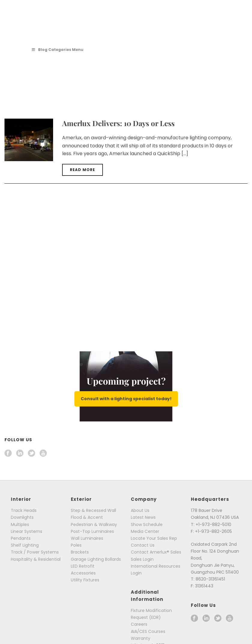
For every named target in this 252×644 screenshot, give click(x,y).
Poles (76, 545)
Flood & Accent (87, 517)
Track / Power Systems (35, 552)
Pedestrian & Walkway (94, 524)
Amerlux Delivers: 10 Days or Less (118, 123)
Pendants (21, 538)
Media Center (145, 531)
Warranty (141, 638)
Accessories (83, 573)
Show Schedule (147, 524)
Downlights (22, 517)
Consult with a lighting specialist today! (126, 399)
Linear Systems (27, 531)
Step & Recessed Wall (93, 510)
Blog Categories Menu (57, 50)
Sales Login (142, 559)
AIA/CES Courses (148, 631)
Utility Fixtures (85, 580)
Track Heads (24, 510)
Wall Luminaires (87, 538)
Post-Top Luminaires (92, 531)
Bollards (113, 559)
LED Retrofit (83, 566)
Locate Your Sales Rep (154, 538)
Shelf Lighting (25, 545)
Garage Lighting (87, 559)
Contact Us (143, 545)
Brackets (80, 552)
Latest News (143, 517)
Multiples (20, 524)
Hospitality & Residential (36, 559)
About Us (140, 510)
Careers (139, 624)
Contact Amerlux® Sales (156, 552)
